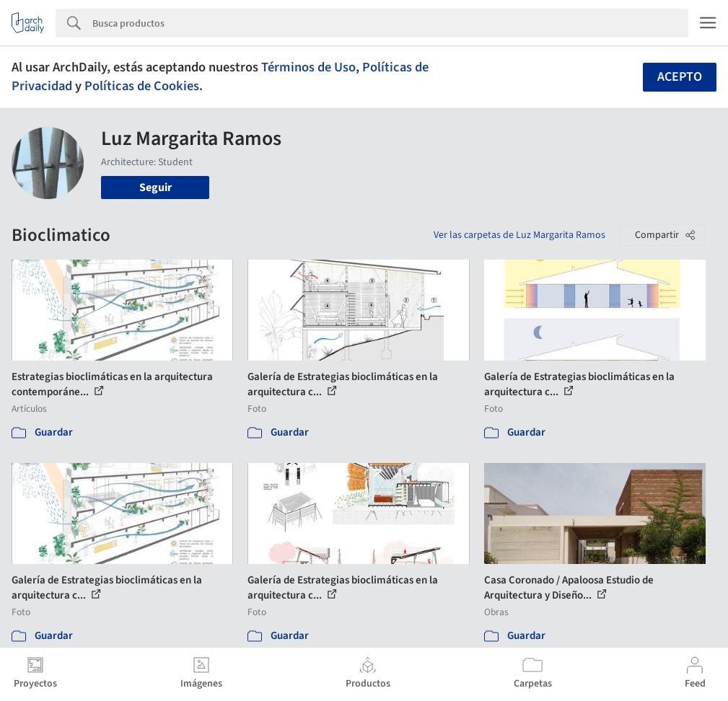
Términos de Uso (308, 67)
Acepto (680, 77)
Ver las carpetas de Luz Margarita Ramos (519, 235)
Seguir (155, 188)
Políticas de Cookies (142, 86)
